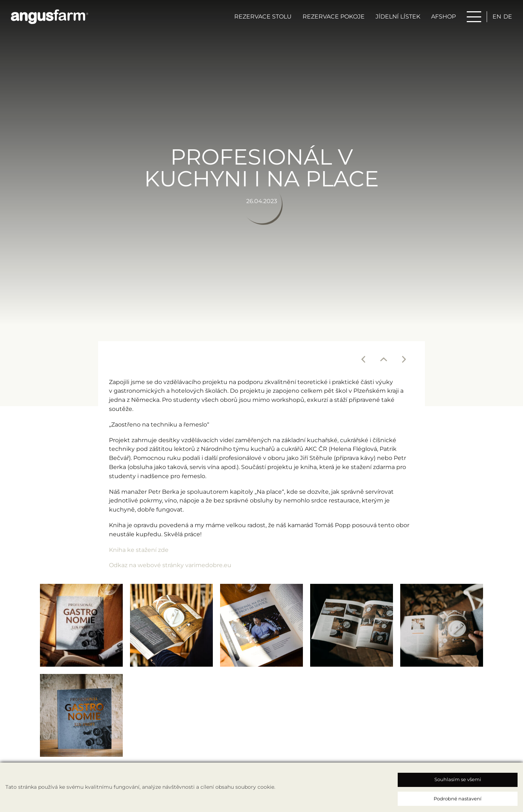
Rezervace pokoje (334, 17)
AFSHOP (443, 17)
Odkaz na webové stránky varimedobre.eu (170, 565)
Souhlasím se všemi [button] (458, 779)
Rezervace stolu (263, 17)
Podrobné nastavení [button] (458, 799)
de (508, 17)
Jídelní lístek (398, 17)
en (497, 17)
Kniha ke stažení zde (139, 550)
